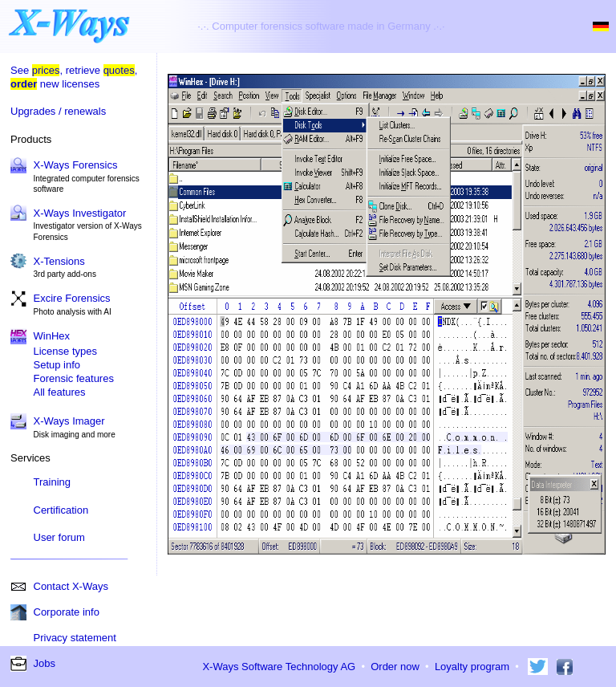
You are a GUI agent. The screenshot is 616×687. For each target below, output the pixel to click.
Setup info (57, 365)
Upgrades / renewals (58, 111)
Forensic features (74, 378)
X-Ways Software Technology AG (279, 667)
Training (52, 482)
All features (60, 392)
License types (66, 351)
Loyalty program (472, 667)
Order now (395, 667)
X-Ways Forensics (76, 165)
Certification (61, 510)
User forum (59, 537)
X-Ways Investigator (80, 213)
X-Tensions (59, 261)
